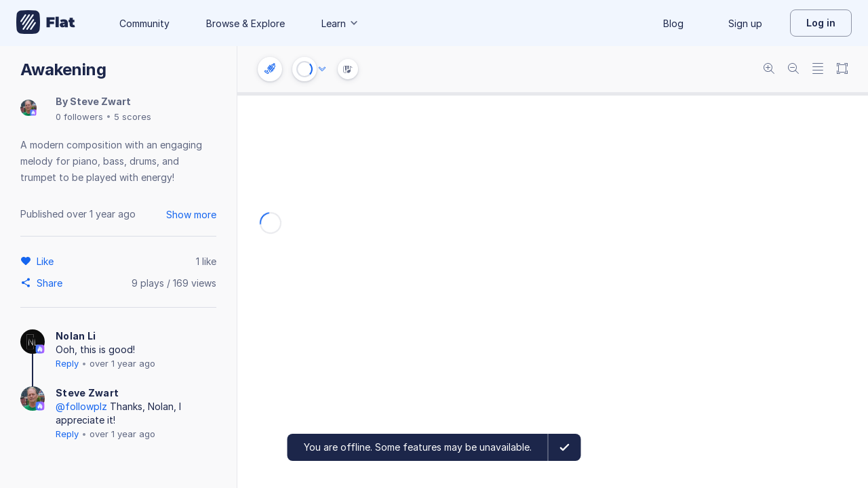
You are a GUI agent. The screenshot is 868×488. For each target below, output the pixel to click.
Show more (191, 215)
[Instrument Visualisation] (348, 69)
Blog (673, 23)
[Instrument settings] (270, 69)
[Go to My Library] (46, 23)
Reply (67, 363)
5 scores (133, 117)
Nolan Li (76, 336)
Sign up (745, 23)
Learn (340, 23)
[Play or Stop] (304, 69)
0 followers (79, 117)
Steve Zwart (100, 101)
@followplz (81, 406)
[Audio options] (322, 69)
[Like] (47, 261)
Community (144, 23)
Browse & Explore (245, 23)
